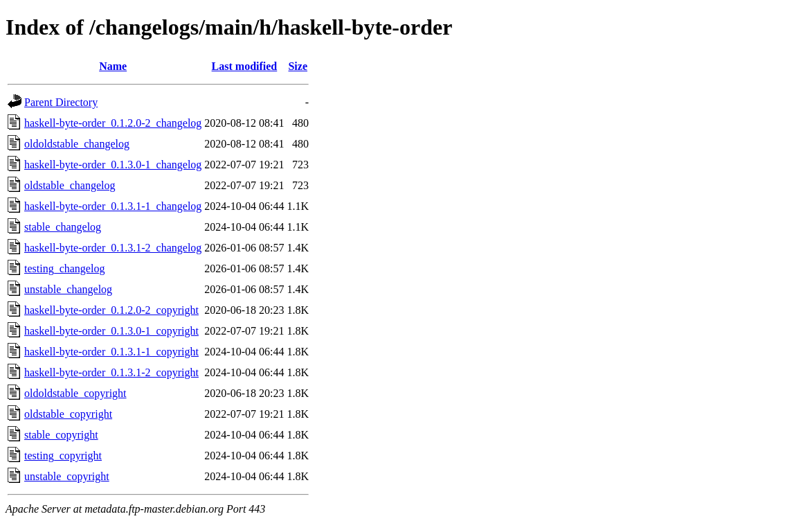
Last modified (245, 66)
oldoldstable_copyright (75, 393)
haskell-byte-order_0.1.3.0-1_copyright (111, 331)
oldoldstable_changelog (77, 144)
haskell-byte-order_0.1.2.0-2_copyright (111, 310)
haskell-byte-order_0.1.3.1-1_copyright (111, 352)
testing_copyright (63, 456)
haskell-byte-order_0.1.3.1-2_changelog (113, 248)
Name (113, 66)
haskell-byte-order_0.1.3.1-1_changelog (113, 206)
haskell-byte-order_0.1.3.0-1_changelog (113, 165)
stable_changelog (63, 227)
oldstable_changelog (70, 185)
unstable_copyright (67, 476)
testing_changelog (64, 268)
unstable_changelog (68, 289)
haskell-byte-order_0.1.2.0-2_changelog (113, 123)
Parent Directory (61, 102)
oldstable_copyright (68, 414)
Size (298, 66)
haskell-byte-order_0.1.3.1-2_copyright (111, 372)
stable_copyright (61, 435)
